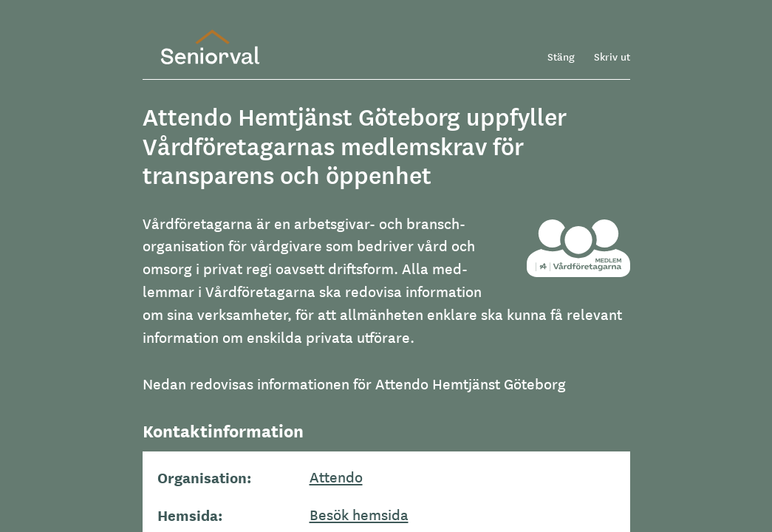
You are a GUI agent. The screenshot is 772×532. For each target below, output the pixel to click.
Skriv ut (612, 56)
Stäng (561, 56)
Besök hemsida (359, 514)
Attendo (336, 477)
